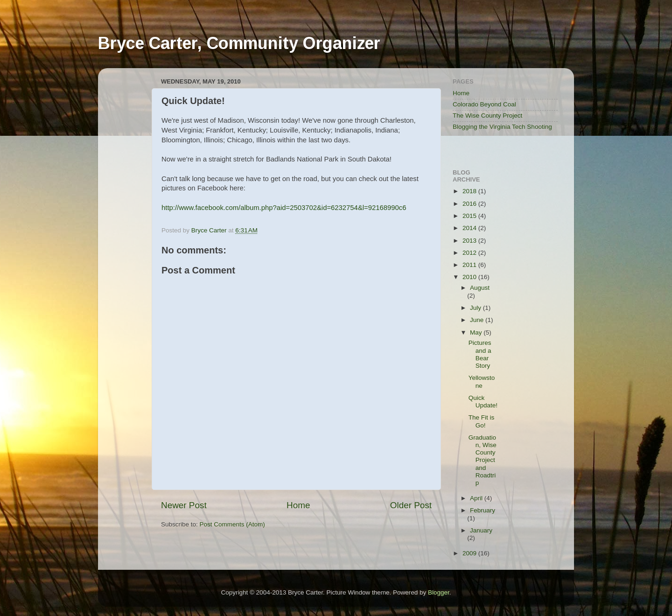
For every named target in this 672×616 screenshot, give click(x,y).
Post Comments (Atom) (232, 524)
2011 (470, 265)
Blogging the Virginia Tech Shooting (502, 127)
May (477, 332)
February (483, 510)
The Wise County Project (487, 115)
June (478, 320)
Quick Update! (483, 402)
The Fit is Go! (482, 421)
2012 (470, 253)
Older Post (411, 505)
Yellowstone (482, 381)
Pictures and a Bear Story (480, 354)
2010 (470, 277)
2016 (470, 204)
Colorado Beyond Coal (484, 104)
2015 (470, 216)
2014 (470, 228)
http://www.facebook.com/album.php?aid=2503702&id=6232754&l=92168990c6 (284, 208)
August (480, 288)
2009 (470, 553)
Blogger (439, 592)
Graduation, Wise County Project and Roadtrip (483, 460)
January (481, 530)
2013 (470, 241)
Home (298, 505)
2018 (470, 191)
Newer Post (184, 505)
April (477, 498)
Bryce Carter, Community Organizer (239, 43)
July (476, 308)
